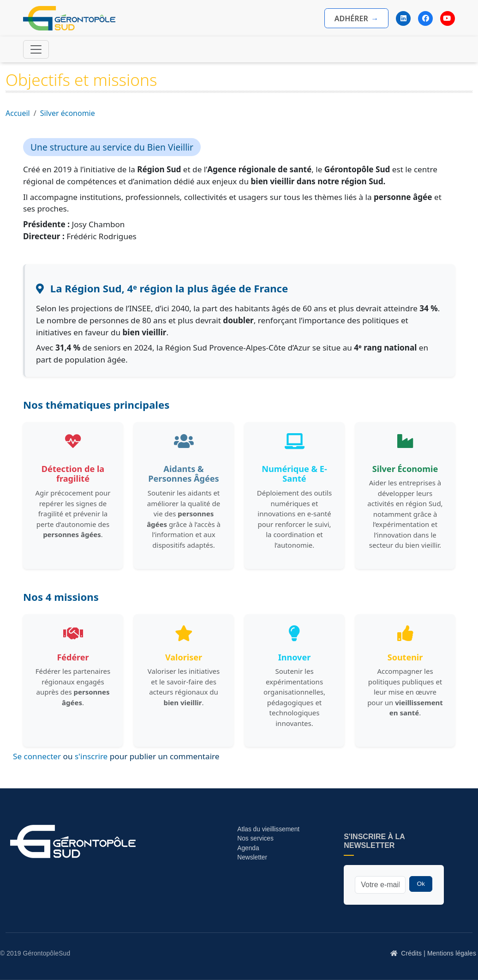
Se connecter (37, 756)
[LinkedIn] (403, 18)
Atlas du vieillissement (268, 829)
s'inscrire (91, 756)
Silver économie (68, 113)
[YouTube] (448, 18)
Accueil (18, 113)
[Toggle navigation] (36, 49)
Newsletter (252, 857)
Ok (421, 884)
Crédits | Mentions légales (439, 953)
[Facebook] (425, 18)
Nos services (256, 838)
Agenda (248, 848)
